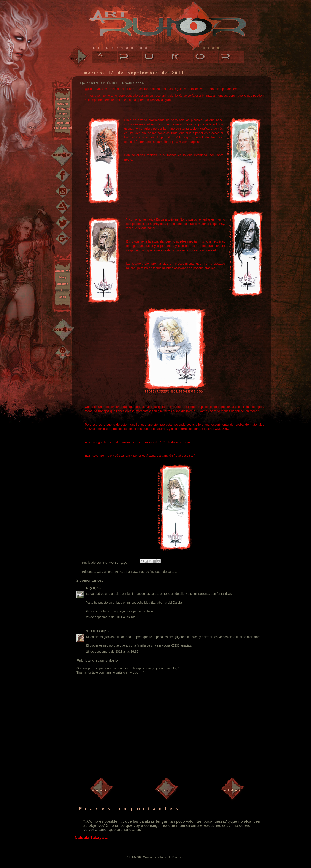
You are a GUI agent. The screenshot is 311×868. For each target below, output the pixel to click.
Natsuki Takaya (89, 837)
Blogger (178, 857)
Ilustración (146, 572)
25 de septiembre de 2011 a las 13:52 (112, 617)
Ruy (89, 588)
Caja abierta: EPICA (111, 572)
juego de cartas (165, 572)
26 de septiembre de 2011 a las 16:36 (112, 652)
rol (179, 572)
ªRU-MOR (93, 631)
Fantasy (132, 572)
